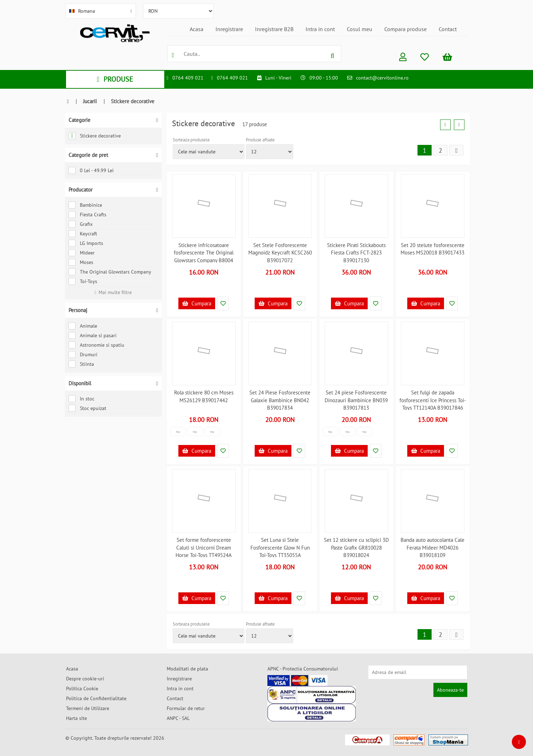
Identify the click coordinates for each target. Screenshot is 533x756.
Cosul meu (360, 29)
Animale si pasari (93, 335)
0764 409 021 (188, 78)
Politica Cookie (82, 688)
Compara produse (405, 29)
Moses (81, 262)
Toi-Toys (83, 281)
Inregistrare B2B (274, 29)
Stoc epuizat (87, 408)
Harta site (76, 718)
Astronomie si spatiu (96, 345)
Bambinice (85, 205)
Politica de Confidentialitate (96, 698)
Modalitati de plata (187, 669)
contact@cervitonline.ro (382, 78)
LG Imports (86, 243)
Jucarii (90, 101)
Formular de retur (186, 708)
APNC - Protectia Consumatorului (303, 669)
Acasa (197, 29)
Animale (83, 326)
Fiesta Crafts (87, 215)
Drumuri (83, 354)
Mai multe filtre (113, 292)
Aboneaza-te (450, 690)
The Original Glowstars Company (110, 272)
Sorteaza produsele (191, 140)
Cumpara (197, 303)
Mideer (82, 253)
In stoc (81, 399)
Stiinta (81, 364)
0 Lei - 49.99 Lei (91, 170)
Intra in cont (320, 29)
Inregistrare (229, 29)
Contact (448, 29)
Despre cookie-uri (85, 679)
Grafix (81, 224)
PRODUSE (115, 79)
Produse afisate (260, 140)
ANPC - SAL (178, 718)
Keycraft (83, 234)
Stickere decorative (95, 136)
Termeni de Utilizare (88, 708)
